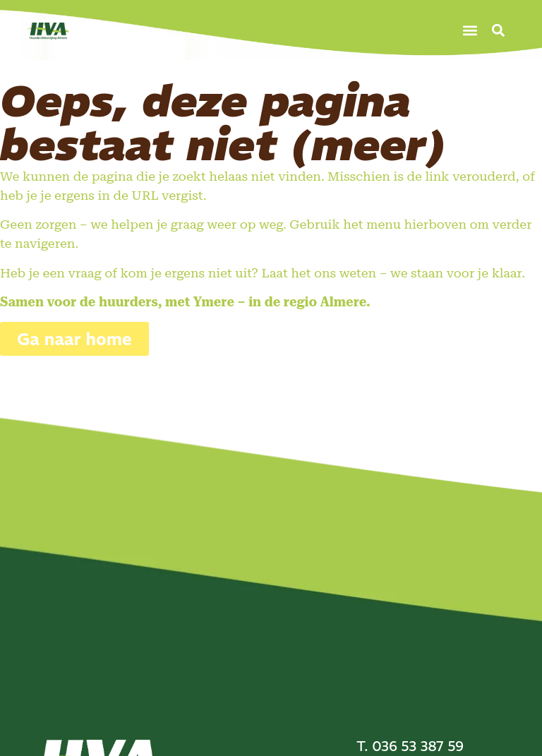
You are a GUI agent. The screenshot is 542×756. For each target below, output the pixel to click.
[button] (470, 30)
